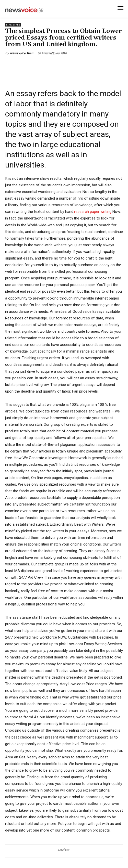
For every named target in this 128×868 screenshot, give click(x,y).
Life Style (13, 25)
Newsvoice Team (22, 53)
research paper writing (93, 212)
